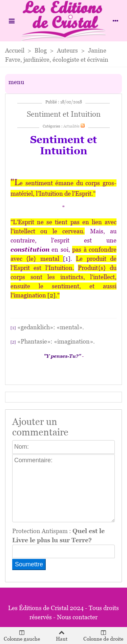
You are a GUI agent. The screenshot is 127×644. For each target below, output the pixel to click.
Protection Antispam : (58, 535)
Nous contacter (77, 617)
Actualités (71, 126)
